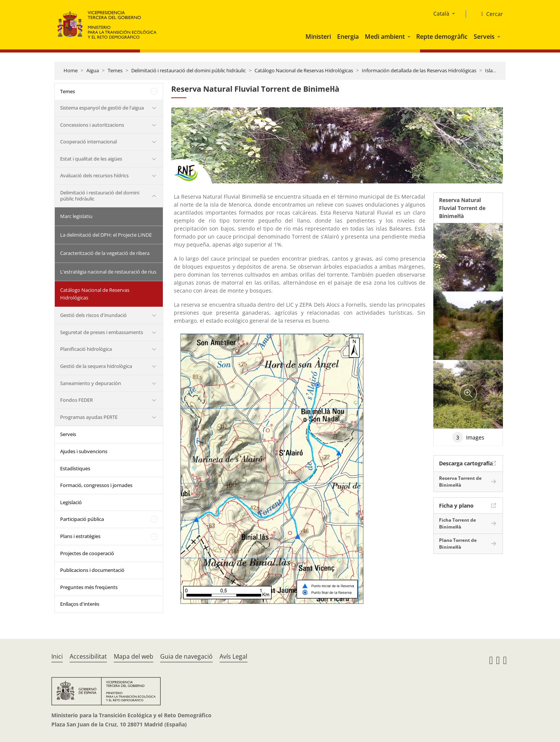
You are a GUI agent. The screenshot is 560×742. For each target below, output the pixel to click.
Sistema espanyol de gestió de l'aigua (102, 108)
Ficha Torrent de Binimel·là (457, 523)
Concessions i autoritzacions (92, 125)
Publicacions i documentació (92, 570)
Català (441, 14)
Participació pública (82, 519)
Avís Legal (233, 656)
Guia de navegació (186, 656)
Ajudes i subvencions (84, 451)
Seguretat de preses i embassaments (102, 332)
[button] (410, 37)
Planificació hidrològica (86, 349)
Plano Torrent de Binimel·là (458, 544)
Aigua (93, 70)
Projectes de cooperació (87, 553)
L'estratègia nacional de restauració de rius (108, 272)
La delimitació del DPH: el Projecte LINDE (106, 235)
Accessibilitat (88, 656)
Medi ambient (385, 37)
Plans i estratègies (80, 536)
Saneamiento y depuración (91, 383)
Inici (57, 656)
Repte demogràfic (442, 37)
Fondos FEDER (76, 400)
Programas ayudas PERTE (89, 417)
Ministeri (318, 37)
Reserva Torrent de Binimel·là (460, 482)
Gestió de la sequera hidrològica (96, 366)
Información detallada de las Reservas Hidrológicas (419, 70)
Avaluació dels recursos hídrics (94, 175)
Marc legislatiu (76, 216)
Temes (115, 70)
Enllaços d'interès (80, 604)
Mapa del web (134, 656)
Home (71, 70)
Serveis (484, 37)
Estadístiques (75, 468)
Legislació (71, 502)
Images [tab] (468, 437)
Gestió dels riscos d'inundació (93, 315)
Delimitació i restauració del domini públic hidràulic (189, 70)
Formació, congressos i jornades (96, 485)
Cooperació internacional (88, 142)
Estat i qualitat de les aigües (91, 159)
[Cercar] (489, 14)
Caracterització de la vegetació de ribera (105, 253)
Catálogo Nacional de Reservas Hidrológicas (304, 70)
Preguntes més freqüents (89, 587)
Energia (348, 37)
